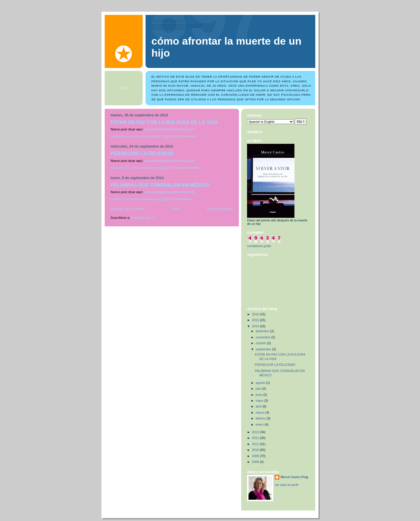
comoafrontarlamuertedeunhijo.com (169, 129)
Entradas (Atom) (143, 218)
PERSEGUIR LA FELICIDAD (142, 154)
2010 (256, 450)
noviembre (264, 337)
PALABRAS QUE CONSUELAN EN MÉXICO (160, 185)
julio (259, 389)
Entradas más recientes (127, 209)
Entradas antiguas (220, 209)
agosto (261, 383)
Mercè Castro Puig (294, 477)
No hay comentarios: (184, 136)
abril (259, 406)
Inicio (176, 209)
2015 (256, 320)
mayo (260, 401)
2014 (256, 326)
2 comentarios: (182, 199)
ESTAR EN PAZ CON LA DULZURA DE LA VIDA (164, 122)
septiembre (264, 349)
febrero (261, 418)
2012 (256, 438)
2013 (256, 432)
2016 (256, 314)
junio (260, 395)
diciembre (263, 331)
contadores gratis (259, 246)
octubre (261, 343)
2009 (256, 456)
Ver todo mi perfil (287, 485)
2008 (256, 462)
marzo (261, 412)
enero (260, 424)
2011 (256, 444)
